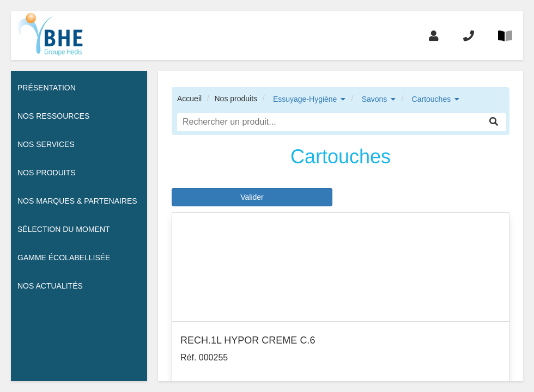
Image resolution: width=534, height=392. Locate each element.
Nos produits (236, 99)
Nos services (46, 144)
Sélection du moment (64, 229)
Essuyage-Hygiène (305, 99)
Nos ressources (53, 116)
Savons (375, 99)
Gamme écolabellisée (64, 258)
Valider (252, 197)
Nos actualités (50, 286)
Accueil (189, 99)
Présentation (47, 88)
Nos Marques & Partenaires (77, 201)
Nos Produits (47, 173)
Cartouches (432, 99)
